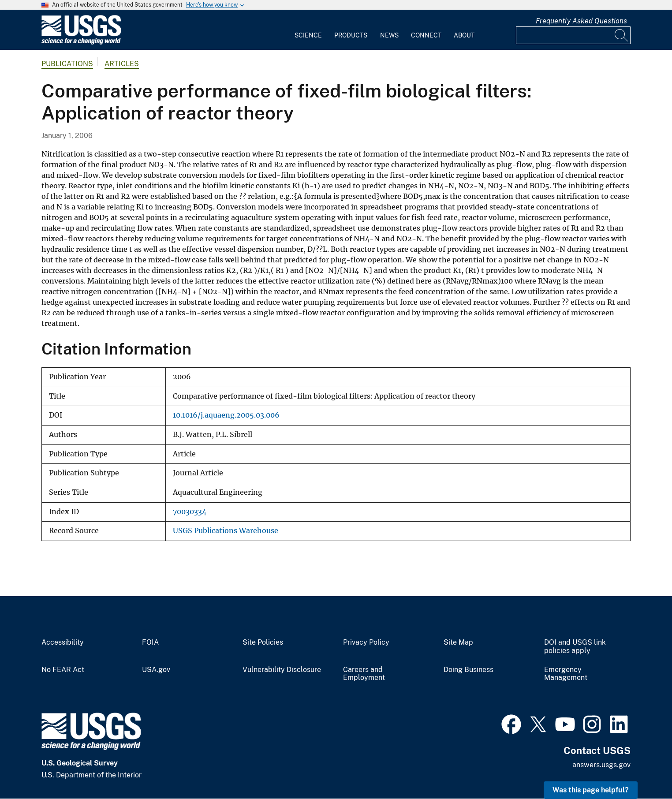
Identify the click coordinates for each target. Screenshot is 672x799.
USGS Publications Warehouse (226, 531)
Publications (67, 64)
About (464, 35)
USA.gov (156, 670)
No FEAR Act (63, 670)
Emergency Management (566, 674)
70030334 (190, 512)
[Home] (81, 43)
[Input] (573, 35)
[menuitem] (308, 30)
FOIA (150, 642)
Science (308, 35)
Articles (122, 64)
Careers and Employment (364, 674)
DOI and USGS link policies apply (575, 647)
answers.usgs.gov (601, 765)
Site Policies (263, 642)
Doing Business (469, 670)
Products (351, 35)
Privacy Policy (366, 642)
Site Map (458, 642)
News (389, 35)
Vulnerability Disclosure (282, 670)
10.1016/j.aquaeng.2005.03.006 (226, 415)
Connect (426, 35)
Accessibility (63, 642)
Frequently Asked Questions (581, 21)
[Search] (622, 35)
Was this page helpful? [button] (591, 790)
